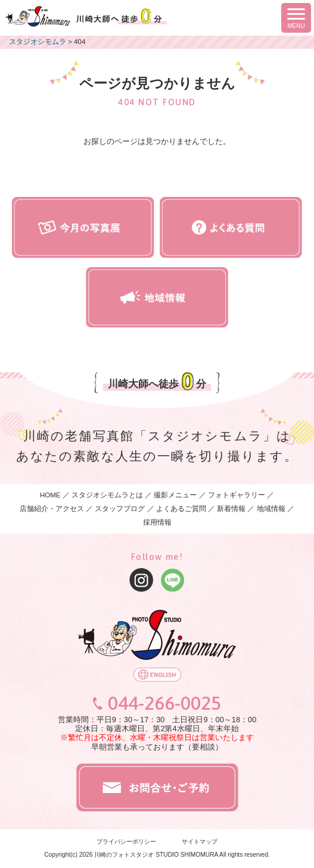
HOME (50, 495)
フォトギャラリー (237, 495)
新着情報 (231, 509)
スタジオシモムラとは (107, 495)
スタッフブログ (120, 509)
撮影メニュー (176, 495)
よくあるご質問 (181, 509)
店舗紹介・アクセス (52, 509)
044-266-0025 (164, 703)
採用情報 (157, 522)
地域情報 (271, 509)
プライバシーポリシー (126, 842)
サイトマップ (200, 842)
